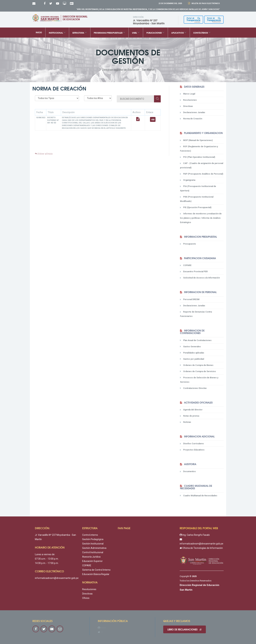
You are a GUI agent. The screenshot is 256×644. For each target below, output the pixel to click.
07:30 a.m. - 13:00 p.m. (47, 559)
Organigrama (188, 180)
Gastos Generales (190, 346)
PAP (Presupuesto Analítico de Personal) (202, 174)
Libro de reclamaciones (185, 629)
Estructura (80, 32)
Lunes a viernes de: (45, 554)
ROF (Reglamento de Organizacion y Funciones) (199, 149)
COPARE (186, 265)
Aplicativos (179, 32)
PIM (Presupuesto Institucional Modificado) (197, 199)
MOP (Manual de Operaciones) (196, 140)
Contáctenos (202, 32)
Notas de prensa (190, 416)
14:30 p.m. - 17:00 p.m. (47, 563)
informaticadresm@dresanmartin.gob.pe (57, 578)
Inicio (39, 32)
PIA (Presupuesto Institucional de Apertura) (198, 188)
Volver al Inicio (44, 154)
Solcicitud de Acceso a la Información (200, 278)
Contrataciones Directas (193, 388)
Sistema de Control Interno (96, 570)
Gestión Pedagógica (93, 539)
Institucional (57, 32)
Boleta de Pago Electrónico (205, 3)
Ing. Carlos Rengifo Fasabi (195, 535)
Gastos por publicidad (192, 359)
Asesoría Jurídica (91, 557)
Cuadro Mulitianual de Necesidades (199, 495)
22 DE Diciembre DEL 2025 (170, 3)
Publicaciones (155, 32)
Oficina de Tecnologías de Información (201, 548)
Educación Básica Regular (96, 574)
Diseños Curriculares (192, 444)
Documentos (188, 471)
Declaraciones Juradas (193, 112)
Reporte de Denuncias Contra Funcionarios (196, 314)
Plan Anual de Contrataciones (196, 340)
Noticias (186, 422)
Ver (153, 119)
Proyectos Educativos (192, 450)
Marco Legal (188, 94)
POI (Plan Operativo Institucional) (198, 157)
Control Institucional (93, 552)
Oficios (86, 598)
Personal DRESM (190, 299)
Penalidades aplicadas (192, 353)
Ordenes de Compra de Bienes (197, 365)
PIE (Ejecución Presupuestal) (196, 207)
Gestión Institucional (93, 544)
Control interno (90, 535)
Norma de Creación (191, 119)
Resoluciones (188, 100)
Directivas (186, 106)
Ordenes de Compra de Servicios (198, 371)
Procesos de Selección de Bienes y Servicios (199, 380)
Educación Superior (92, 561)
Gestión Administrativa (94, 548)
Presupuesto (188, 244)
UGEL (136, 32)
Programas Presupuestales (109, 32)
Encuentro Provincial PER (194, 272)
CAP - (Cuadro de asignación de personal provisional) (202, 165)
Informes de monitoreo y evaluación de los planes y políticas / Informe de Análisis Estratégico (201, 218)
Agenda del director (191, 410)
